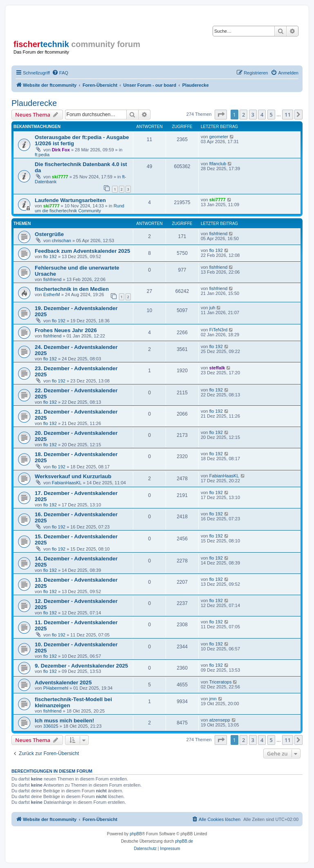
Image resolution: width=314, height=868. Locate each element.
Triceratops (221, 682)
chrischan (62, 241)
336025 (51, 726)
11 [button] (288, 115)
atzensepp (220, 720)
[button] (221, 115)
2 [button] (243, 115)
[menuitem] (60, 73)
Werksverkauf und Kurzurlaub (73, 476)
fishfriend (219, 234)
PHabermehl (56, 688)
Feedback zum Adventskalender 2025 (82, 251)
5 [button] (271, 115)
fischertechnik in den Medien (72, 289)
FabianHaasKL (67, 483)
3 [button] (253, 115)
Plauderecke (34, 103)
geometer (219, 137)
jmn (213, 699)
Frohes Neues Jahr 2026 (66, 330)
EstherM (52, 295)
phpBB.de (184, 841)
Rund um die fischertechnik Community (80, 208)
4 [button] (262, 115)
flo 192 (50, 256)
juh (212, 308)
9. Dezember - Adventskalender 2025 (81, 666)
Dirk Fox (61, 150)
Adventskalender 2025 (63, 682)
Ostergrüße (49, 234)
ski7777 (60, 177)
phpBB (136, 834)
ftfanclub (218, 164)
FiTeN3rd (219, 330)
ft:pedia (42, 155)
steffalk (217, 368)
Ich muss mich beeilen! (64, 721)
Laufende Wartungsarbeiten (70, 200)
